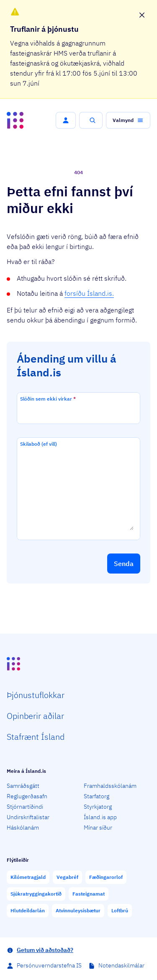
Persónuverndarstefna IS (49, 965)
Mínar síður (98, 828)
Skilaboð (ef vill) (39, 444)
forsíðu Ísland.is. (89, 293)
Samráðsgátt (23, 786)
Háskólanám (23, 828)
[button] (66, 120)
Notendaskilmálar (121, 965)
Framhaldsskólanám (110, 786)
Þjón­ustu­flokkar (36, 695)
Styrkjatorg (98, 807)
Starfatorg (97, 796)
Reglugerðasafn (27, 796)
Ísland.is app (100, 817)
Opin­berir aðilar (35, 716)
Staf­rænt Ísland (36, 737)
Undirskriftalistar (28, 817)
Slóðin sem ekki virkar (48, 399)
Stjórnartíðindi (25, 807)
